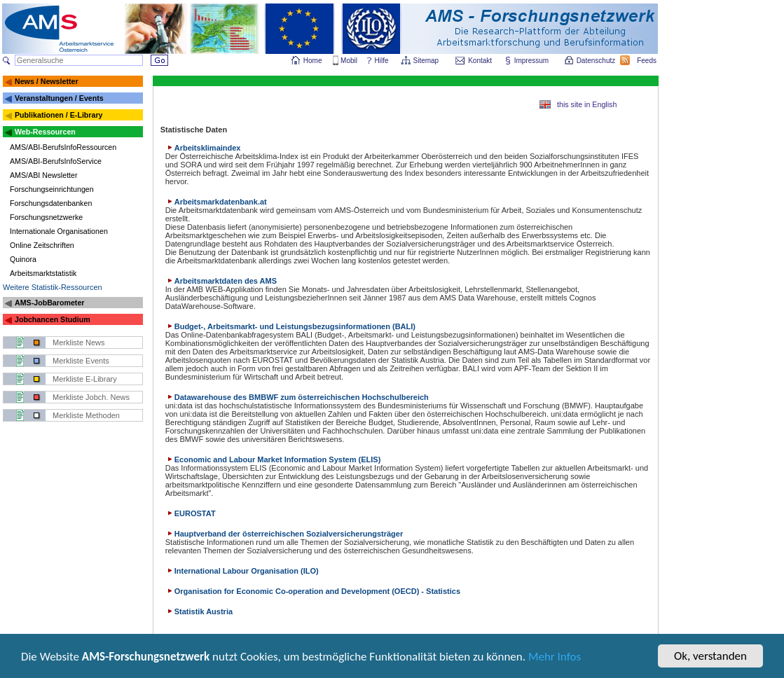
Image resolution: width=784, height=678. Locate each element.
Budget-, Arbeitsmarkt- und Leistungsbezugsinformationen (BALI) (290, 326)
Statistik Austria (199, 611)
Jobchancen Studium (53, 319)
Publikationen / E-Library (59, 115)
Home (313, 61)
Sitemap (427, 61)
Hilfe (382, 61)
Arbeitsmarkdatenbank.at (216, 202)
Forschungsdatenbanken (51, 203)
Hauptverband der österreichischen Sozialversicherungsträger (284, 534)
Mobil (349, 61)
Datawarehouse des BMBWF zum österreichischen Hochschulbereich (297, 397)
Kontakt (480, 61)
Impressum (532, 61)
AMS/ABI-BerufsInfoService (56, 161)
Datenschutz (597, 61)
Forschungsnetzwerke (46, 217)
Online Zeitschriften (42, 245)
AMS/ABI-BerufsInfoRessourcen (63, 147)
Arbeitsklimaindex (203, 148)
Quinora (23, 259)
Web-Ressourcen (45, 132)
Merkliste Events (81, 361)
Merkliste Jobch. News (91, 397)
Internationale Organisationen (59, 231)
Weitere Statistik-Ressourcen (53, 287)
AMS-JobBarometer (49, 303)
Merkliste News (79, 343)
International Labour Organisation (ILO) (242, 571)
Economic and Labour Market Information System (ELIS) (273, 459)
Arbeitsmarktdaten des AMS (221, 281)
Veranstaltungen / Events (59, 98)
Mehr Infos (555, 659)
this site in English (587, 104)
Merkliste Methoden (86, 415)
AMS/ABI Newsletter (44, 175)
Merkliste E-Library (85, 379)
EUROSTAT (191, 513)
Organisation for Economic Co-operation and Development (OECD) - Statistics (313, 591)
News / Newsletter (47, 81)
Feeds (647, 61)
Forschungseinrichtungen (52, 189)
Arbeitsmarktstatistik (43, 273)
